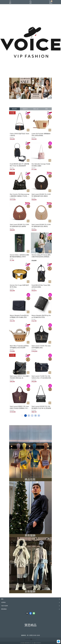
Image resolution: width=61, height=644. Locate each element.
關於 (2, 599)
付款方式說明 (5, 606)
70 (36, 416)
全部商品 (3, 602)
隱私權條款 (4, 609)
